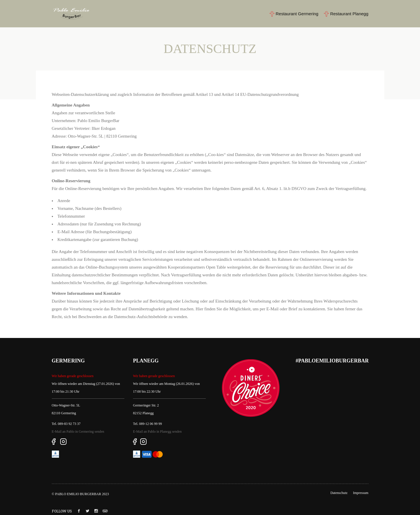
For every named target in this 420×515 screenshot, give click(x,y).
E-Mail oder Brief (282, 309)
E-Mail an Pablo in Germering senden (78, 432)
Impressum (361, 493)
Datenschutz (339, 493)
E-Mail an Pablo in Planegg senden (157, 432)
